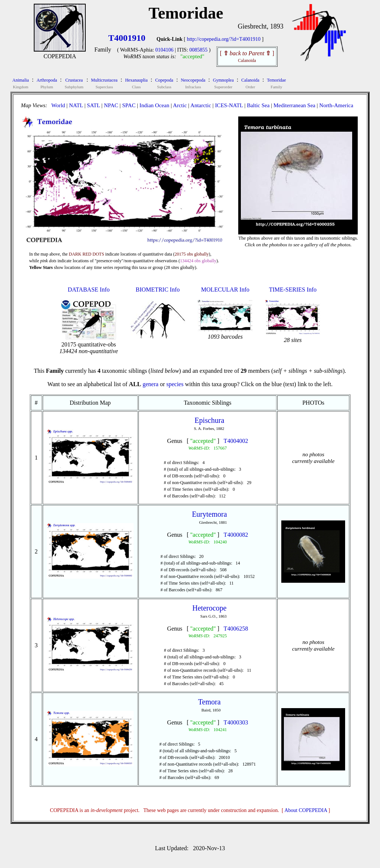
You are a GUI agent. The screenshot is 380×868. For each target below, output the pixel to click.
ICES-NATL (229, 105)
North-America (336, 105)
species (175, 384)
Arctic (180, 105)
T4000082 (236, 535)
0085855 (198, 50)
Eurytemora (209, 514)
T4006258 (236, 629)
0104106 (164, 50)
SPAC (129, 105)
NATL (76, 105)
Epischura (209, 420)
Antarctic (201, 105)
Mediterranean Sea (294, 105)
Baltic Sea (258, 105)
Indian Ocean (154, 105)
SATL (93, 105)
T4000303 (236, 722)
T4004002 (236, 441)
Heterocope (209, 608)
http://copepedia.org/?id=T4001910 (224, 39)
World (58, 105)
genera (150, 384)
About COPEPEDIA (306, 810)
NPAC (111, 105)
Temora (209, 702)
